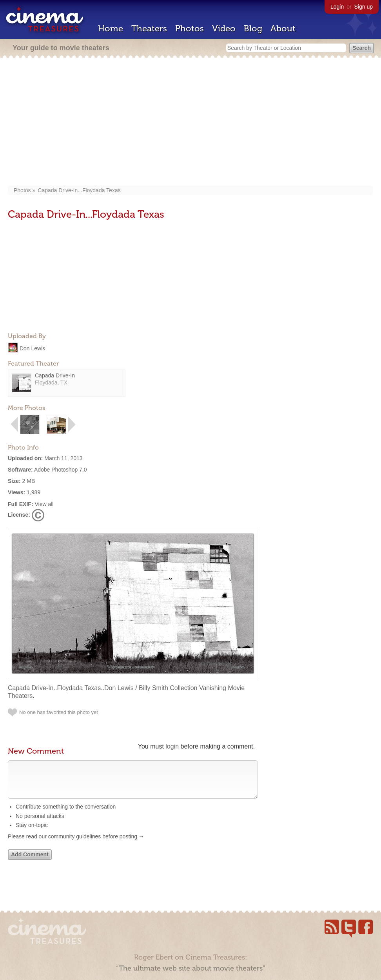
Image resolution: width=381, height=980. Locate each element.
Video (224, 28)
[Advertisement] (190, 122)
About (283, 28)
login (172, 746)
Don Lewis (32, 348)
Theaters (149, 28)
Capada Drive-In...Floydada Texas (79, 190)
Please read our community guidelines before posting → (76, 844)
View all (44, 504)
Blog (253, 28)
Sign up (364, 7)
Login (337, 7)
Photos (190, 28)
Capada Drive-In (55, 375)
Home (111, 28)
